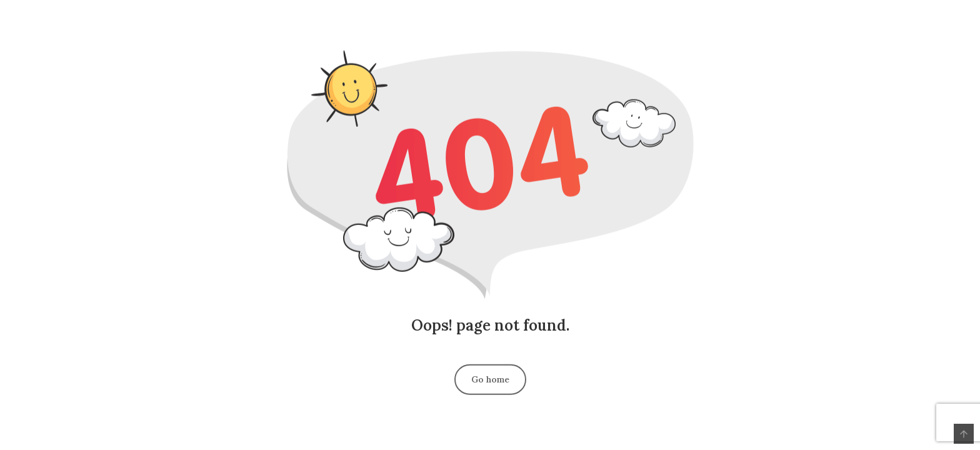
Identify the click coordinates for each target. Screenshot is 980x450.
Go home (490, 379)
